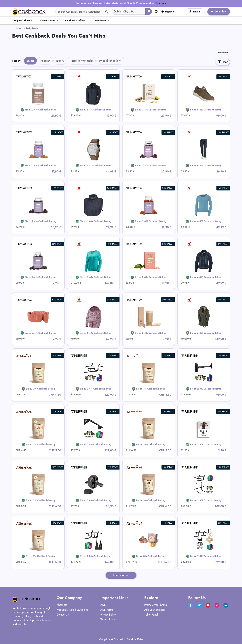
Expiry (60, 61)
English (167, 12)
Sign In (195, 12)
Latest (30, 61)
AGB (103, 605)
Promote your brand (156, 605)
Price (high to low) (110, 61)
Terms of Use (108, 619)
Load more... (121, 575)
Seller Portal (151, 615)
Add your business (155, 610)
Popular (45, 61)
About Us (62, 605)
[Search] (82, 12)
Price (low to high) (82, 61)
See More (223, 53)
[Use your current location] (149, 11)
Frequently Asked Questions (72, 610)
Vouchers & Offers (75, 21)
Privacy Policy (108, 615)
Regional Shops (22, 21)
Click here (160, 3)
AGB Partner (107, 610)
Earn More (100, 21)
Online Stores (48, 21)
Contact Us (63, 615)
